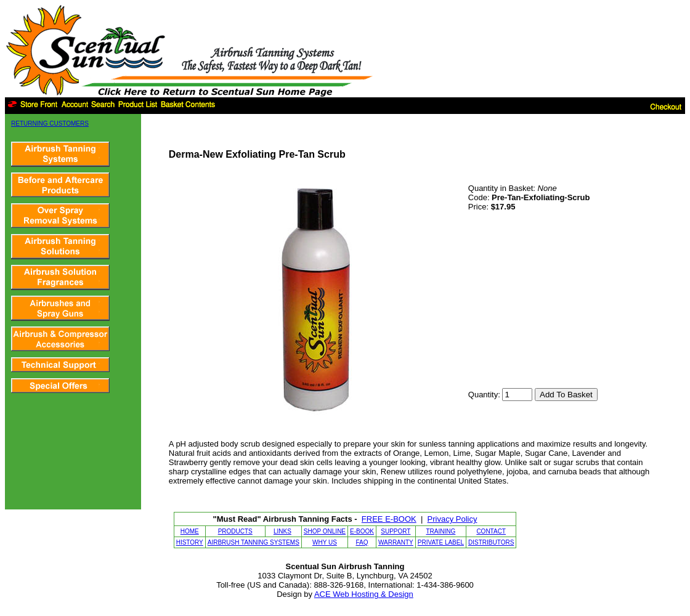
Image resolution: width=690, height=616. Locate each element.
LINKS (282, 531)
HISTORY (190, 542)
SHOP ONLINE (325, 531)
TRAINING (441, 531)
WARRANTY (396, 542)
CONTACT (491, 531)
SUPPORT (396, 531)
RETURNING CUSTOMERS (50, 124)
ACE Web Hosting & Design (364, 594)
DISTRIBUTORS (491, 542)
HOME (190, 531)
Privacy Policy (453, 519)
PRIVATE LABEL (441, 542)
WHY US (325, 542)
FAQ (362, 542)
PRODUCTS (235, 531)
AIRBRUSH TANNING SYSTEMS (254, 542)
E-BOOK (362, 531)
